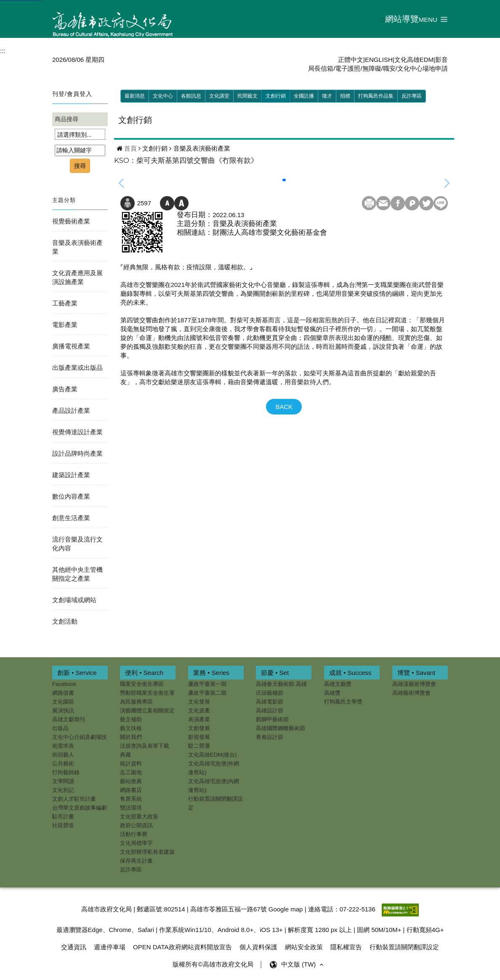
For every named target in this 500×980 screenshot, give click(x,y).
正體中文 (351, 60)
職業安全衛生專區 (142, 684)
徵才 (327, 96)
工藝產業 (65, 303)
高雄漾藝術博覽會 (414, 684)
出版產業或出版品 (77, 368)
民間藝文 (247, 96)
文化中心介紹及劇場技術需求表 (80, 741)
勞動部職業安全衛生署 (147, 693)
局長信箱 (321, 68)
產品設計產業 (71, 410)
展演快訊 (63, 710)
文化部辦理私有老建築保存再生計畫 (147, 856)
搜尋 (80, 166)
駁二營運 (199, 746)
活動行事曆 (134, 834)
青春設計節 (270, 737)
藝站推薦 (131, 781)
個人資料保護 (258, 945)
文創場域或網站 (74, 600)
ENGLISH (379, 60)
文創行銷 (276, 96)
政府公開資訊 (136, 825)
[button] (433, 19)
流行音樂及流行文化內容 (77, 544)
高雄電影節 (270, 702)
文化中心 (163, 96)
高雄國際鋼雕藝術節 (281, 728)
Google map (286, 907)
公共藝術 (63, 764)
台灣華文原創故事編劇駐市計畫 (80, 812)
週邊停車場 (110, 945)
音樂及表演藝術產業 (77, 247)
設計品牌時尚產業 (77, 453)
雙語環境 (131, 808)
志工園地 (131, 772)
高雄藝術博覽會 (411, 693)
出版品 (60, 728)
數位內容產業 (71, 496)
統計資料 (131, 764)
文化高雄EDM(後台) (213, 755)
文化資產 (199, 710)
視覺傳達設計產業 (77, 432)
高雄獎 (332, 693)
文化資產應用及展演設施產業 (77, 277)
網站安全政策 (304, 945)
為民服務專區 (136, 702)
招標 (345, 96)
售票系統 (131, 799)
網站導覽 (402, 19)
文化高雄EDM (414, 60)
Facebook (64, 684)
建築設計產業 (71, 475)
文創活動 (65, 621)
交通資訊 (74, 945)
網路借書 (63, 693)
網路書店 (131, 790)
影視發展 (199, 737)
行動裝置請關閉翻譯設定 (215, 803)
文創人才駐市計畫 (74, 799)
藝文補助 (131, 719)
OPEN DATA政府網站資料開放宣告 (182, 945)
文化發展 (199, 702)
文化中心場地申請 (423, 68)
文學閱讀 (63, 781)
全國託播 (304, 96)
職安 (389, 68)
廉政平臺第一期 (207, 684)
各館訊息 (191, 96)
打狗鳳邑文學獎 (343, 702)
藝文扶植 (131, 728)
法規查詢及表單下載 (145, 746)
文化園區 (63, 702)
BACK (284, 407)
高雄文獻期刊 (69, 719)
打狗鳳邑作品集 (376, 96)
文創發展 (199, 728)
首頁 (130, 148)
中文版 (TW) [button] (303, 963)
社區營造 (63, 825)
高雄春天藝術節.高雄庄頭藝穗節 (281, 688)
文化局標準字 (136, 843)
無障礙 (372, 68)
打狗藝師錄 (66, 772)
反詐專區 (412, 96)
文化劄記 (63, 790)
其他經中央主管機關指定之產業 (77, 574)
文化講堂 (219, 96)
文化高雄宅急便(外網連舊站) (214, 768)
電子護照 (348, 68)
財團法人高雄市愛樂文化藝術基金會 (270, 232)
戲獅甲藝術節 (272, 719)
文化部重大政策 (139, 817)
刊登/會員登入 (72, 94)
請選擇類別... (74, 135)
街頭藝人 (63, 755)
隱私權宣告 (346, 945)
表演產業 (199, 719)
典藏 (125, 755)
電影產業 (65, 325)
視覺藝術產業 (71, 221)
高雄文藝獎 (338, 684)
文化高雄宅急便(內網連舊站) (214, 786)
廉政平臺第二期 (207, 693)
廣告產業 (65, 389)
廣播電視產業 (71, 346)
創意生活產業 (71, 518)
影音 (441, 60)
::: (382, 20)
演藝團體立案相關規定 (147, 710)
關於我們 (131, 737)
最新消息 (135, 96)
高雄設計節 (270, 710)
